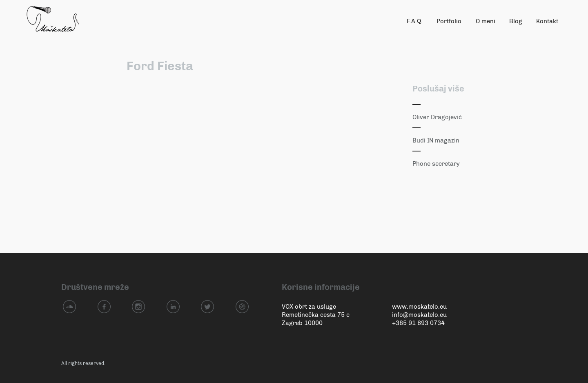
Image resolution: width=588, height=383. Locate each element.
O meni (486, 21)
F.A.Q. (415, 21)
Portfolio (449, 21)
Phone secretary (436, 164)
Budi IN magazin (436, 140)
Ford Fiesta (160, 66)
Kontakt (547, 21)
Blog (516, 21)
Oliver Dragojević (437, 117)
